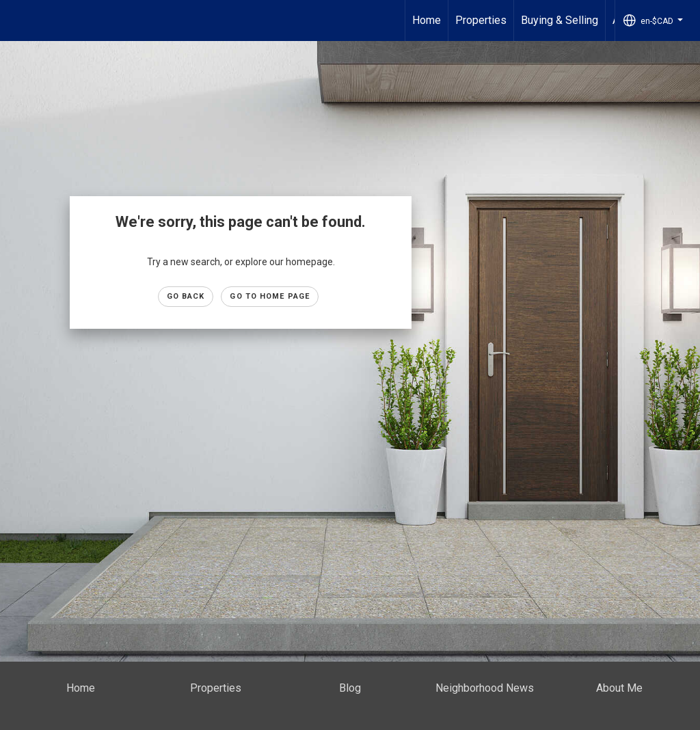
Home (427, 20)
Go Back (186, 296)
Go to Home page (270, 296)
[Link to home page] (17, 21)
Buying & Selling (560, 20)
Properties (481, 20)
